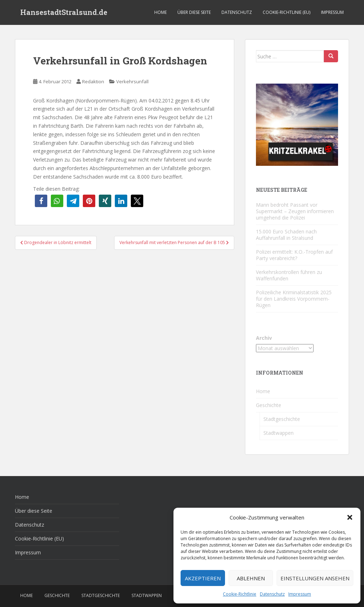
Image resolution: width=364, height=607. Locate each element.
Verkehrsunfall (132, 81)
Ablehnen (251, 578)
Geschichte (269, 405)
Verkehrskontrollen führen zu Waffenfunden (289, 275)
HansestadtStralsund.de (64, 12)
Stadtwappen (279, 433)
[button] (350, 517)
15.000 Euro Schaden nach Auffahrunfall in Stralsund (286, 235)
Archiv (264, 338)
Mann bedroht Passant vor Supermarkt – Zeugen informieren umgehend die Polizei (295, 211)
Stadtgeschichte (282, 419)
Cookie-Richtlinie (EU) (287, 12)
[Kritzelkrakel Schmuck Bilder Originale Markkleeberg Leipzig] (297, 124)
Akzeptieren (203, 578)
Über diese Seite (194, 12)
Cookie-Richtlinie (240, 594)
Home (160, 12)
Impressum (300, 594)
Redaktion (93, 81)
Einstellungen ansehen (315, 578)
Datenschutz (272, 594)
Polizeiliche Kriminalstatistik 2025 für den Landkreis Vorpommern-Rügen (294, 299)
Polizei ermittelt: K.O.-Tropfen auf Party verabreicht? (294, 255)
